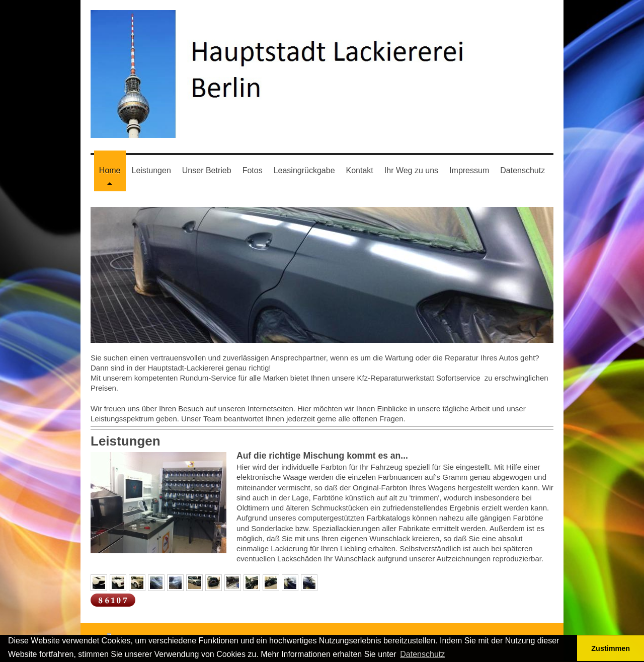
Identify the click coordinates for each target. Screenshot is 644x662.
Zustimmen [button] (611, 648)
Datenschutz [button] (422, 654)
